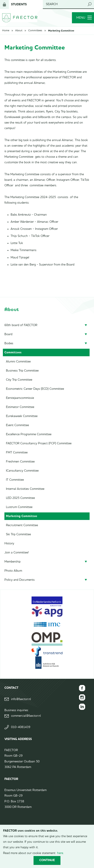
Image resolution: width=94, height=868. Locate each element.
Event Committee (17, 425)
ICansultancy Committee (22, 471)
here (60, 853)
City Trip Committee (19, 380)
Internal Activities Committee (25, 489)
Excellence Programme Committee (29, 434)
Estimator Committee (20, 407)
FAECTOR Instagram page (82, 697)
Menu (84, 18)
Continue (47, 860)
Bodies (9, 343)
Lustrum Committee (19, 507)
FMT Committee (17, 453)
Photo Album (13, 571)
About (19, 31)
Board (8, 334)
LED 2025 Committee (20, 498)
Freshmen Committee (20, 462)
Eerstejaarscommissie (20, 398)
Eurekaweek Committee (22, 416)
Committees (35, 31)
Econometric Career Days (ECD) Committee (35, 389)
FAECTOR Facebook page (82, 688)
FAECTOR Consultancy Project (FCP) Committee (39, 443)
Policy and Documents (20, 580)
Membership (12, 562)
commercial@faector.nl (26, 716)
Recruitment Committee (22, 525)
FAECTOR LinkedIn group (82, 707)
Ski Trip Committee (18, 534)
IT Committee (15, 480)
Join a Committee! (17, 553)
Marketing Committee (61, 31)
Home (6, 31)
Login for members (4, 4)
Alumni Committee (18, 362)
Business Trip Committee (22, 371)
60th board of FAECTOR (21, 325)
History (9, 543)
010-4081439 (21, 727)
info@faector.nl (21, 699)
